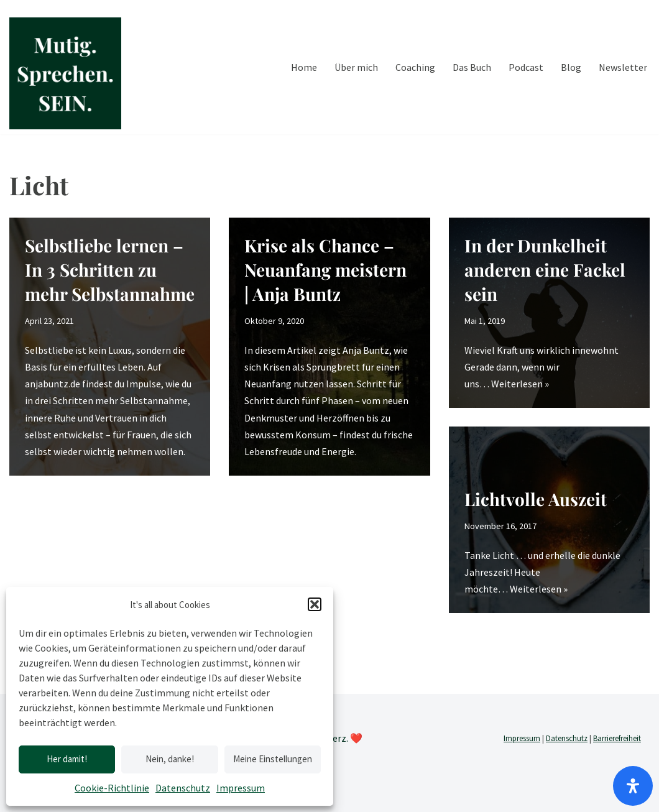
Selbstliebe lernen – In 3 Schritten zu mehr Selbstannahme (110, 270)
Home (304, 67)
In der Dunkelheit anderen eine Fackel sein (545, 270)
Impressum (241, 788)
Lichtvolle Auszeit (536, 499)
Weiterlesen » (520, 384)
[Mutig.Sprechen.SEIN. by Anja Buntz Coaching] (65, 73)
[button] (315, 604)
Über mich (356, 67)
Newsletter (623, 67)
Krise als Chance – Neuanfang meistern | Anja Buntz (325, 270)
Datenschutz (183, 788)
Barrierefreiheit (617, 738)
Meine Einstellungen (273, 759)
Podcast (526, 67)
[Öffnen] (633, 786)
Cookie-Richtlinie (112, 788)
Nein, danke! (170, 759)
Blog (571, 67)
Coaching (415, 67)
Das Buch (472, 67)
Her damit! (67, 759)
